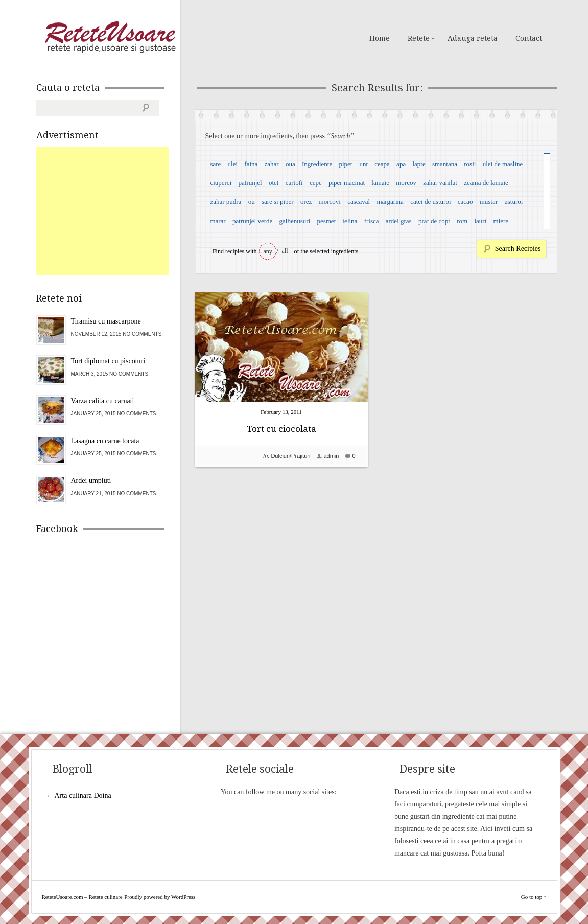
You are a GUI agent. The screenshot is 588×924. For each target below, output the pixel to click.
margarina (390, 202)
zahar (272, 164)
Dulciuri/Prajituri (290, 456)
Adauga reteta (473, 38)
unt (363, 164)
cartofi (294, 183)
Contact (529, 38)
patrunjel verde (252, 221)
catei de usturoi (430, 202)
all (285, 251)
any (268, 251)
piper (346, 164)
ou (252, 202)
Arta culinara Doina (83, 795)
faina (251, 164)
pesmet (326, 221)
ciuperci (221, 183)
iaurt (480, 221)
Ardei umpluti (91, 481)
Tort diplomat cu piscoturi (108, 361)
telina (350, 221)
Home (380, 38)
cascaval (359, 202)
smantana (445, 164)
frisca (372, 221)
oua (290, 164)
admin (331, 456)
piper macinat (347, 183)
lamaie (380, 183)
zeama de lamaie (486, 183)
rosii (470, 164)
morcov (406, 183)
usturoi (513, 202)
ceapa (382, 164)
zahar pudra (226, 202)
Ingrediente (317, 164)
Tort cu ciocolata (281, 429)
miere (501, 221)
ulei (233, 164)
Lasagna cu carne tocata (105, 441)
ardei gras (399, 221)
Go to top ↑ (534, 897)
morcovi (330, 202)
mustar (489, 202)
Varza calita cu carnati (103, 401)
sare (215, 164)
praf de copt (434, 221)
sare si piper (278, 202)
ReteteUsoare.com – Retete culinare (110, 37)
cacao (465, 202)
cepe (316, 183)
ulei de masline (503, 164)
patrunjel (250, 183)
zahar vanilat (440, 183)
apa (401, 164)
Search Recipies (518, 249)
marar (218, 221)
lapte (419, 164)
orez (306, 202)
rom (462, 221)
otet (274, 183)
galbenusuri (295, 221)
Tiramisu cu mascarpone (106, 321)
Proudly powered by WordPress (160, 897)
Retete (419, 38)
